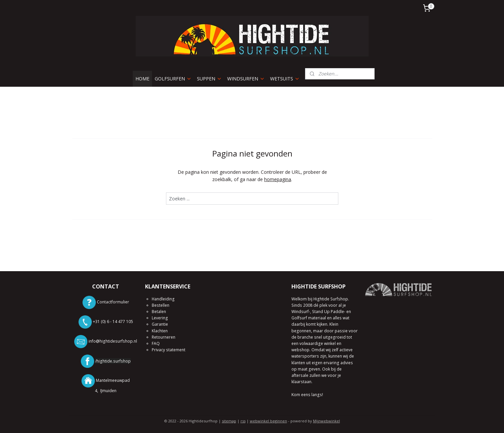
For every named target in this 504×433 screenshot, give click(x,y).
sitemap (229, 421)
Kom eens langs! (307, 395)
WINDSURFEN (246, 79)
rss (243, 421)
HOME (142, 79)
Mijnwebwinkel (327, 421)
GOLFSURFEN (173, 79)
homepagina (278, 179)
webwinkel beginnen (268, 421)
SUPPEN (209, 79)
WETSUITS (285, 79)
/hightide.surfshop (113, 361)
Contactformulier (113, 302)
